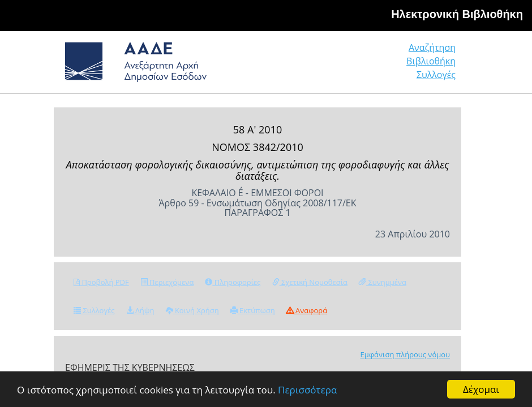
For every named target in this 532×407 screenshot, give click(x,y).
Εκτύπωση (253, 310)
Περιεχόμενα (167, 282)
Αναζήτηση (432, 47)
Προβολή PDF (101, 282)
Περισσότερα (307, 390)
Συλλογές (436, 75)
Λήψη (140, 310)
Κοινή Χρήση (192, 310)
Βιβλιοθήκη (431, 61)
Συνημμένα (383, 282)
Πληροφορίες (233, 282)
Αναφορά (307, 310)
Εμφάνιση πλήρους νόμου (405, 354)
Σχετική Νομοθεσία (310, 282)
